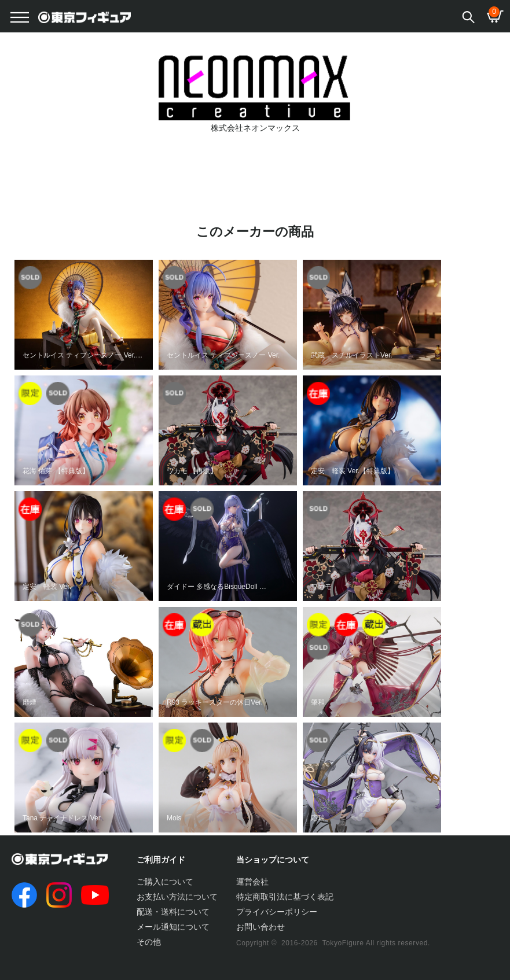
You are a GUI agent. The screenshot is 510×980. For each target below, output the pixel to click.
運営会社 (252, 882)
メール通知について (173, 927)
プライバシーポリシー (277, 912)
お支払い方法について (177, 897)
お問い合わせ (260, 927)
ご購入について (165, 882)
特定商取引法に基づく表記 (285, 897)
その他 (149, 942)
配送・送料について (173, 912)
